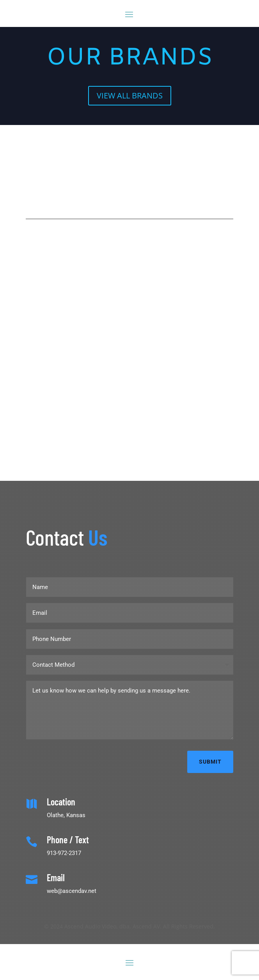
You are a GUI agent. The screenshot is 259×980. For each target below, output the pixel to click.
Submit (210, 762)
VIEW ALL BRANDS (130, 96)
